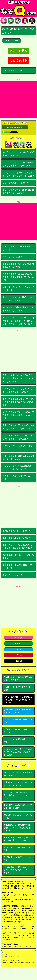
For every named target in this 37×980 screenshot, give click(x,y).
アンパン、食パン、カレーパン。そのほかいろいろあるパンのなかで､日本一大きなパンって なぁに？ (18, 321)
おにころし (19, 661)
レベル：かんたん (12, 41)
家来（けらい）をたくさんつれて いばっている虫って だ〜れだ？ (18, 546)
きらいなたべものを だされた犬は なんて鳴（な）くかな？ (19, 191)
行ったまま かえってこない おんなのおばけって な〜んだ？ (18, 437)
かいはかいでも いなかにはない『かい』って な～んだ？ (17, 468)
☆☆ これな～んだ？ (12, 257)
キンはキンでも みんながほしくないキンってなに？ (18, 679)
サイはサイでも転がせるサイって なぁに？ (18, 688)
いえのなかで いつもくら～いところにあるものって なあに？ (18, 390)
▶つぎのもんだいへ (12, 70)
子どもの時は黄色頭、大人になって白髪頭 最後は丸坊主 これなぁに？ (18, 415)
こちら (19, 929)
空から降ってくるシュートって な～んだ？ (18, 816)
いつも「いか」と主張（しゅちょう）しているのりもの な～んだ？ (18, 174)
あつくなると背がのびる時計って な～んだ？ (18, 567)
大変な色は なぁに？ (12, 575)
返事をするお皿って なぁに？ (16, 538)
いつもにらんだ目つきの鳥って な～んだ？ (18, 721)
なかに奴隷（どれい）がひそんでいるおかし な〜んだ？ (18, 711)
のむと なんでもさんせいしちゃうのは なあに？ (18, 774)
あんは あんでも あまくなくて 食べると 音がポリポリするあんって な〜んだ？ (18, 378)
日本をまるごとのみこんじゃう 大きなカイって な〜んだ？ (18, 784)
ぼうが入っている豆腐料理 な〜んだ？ (18, 741)
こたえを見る (18, 60)
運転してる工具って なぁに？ (16, 531)
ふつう (19, 649)
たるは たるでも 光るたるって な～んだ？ (18, 248)
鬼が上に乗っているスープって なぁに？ (18, 556)
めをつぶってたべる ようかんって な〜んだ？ (19, 289)
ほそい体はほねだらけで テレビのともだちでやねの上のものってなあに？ (18, 402)
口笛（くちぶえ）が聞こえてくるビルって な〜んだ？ (18, 457)
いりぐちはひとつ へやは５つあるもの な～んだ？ (18, 154)
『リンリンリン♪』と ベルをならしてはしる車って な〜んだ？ (18, 164)
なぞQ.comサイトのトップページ (13, 933)
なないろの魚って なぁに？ (15, 183)
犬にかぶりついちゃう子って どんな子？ (18, 849)
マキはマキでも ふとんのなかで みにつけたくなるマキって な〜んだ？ (18, 277)
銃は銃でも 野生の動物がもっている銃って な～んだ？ (18, 309)
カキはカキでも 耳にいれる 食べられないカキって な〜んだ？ (18, 427)
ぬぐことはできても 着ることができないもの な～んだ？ (18, 299)
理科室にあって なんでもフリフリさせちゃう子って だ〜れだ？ (18, 839)
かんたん (19, 644)
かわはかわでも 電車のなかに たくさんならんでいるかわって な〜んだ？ (18, 870)
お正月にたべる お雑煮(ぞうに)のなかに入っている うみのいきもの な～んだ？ (19, 828)
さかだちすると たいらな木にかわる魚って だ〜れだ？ (18, 265)
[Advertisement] (18, 99)
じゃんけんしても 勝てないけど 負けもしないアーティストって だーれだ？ (18, 795)
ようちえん (19, 638)
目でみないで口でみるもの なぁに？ (17, 447)
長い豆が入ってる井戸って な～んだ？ (18, 859)
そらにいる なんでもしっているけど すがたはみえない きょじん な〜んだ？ (18, 752)
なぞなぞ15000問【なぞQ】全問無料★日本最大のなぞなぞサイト (18, 9)
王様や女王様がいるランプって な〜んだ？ (17, 731)
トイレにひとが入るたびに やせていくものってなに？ (18, 807)
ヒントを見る (18, 51)
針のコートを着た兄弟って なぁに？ (17, 478)
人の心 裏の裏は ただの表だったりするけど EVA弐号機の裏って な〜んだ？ (18, 700)
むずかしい (19, 655)
